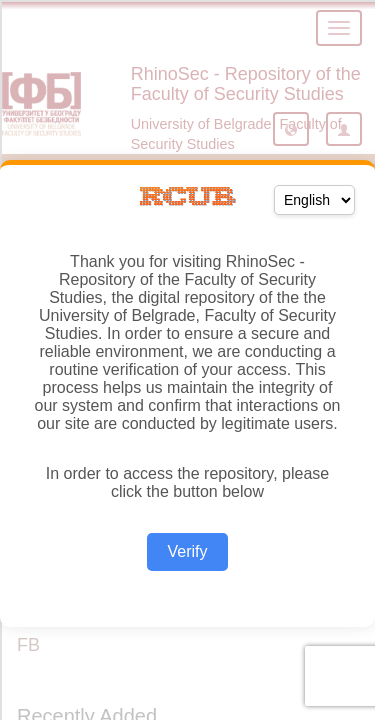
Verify (187, 551)
